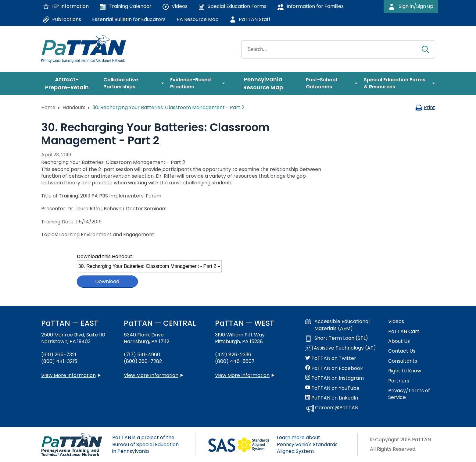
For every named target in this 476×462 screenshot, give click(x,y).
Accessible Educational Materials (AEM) (337, 325)
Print (425, 107)
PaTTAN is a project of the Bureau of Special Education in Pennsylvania (145, 444)
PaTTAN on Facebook (334, 368)
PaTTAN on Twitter (331, 358)
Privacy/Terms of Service (409, 394)
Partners (399, 381)
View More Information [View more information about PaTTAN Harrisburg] (151, 375)
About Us (399, 341)
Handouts (74, 107)
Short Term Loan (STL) (337, 338)
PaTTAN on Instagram (335, 378)
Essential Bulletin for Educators (129, 19)
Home (48, 107)
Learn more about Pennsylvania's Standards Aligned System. (307, 444)
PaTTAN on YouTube (332, 388)
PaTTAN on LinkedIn (332, 398)
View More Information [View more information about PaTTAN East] (68, 375)
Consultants (403, 361)
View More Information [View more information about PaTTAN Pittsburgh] (242, 375)
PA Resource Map (198, 19)
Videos (396, 322)
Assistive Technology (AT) (341, 348)
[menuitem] (69, 84)
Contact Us (402, 351)
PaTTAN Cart (404, 332)
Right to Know (405, 371)
